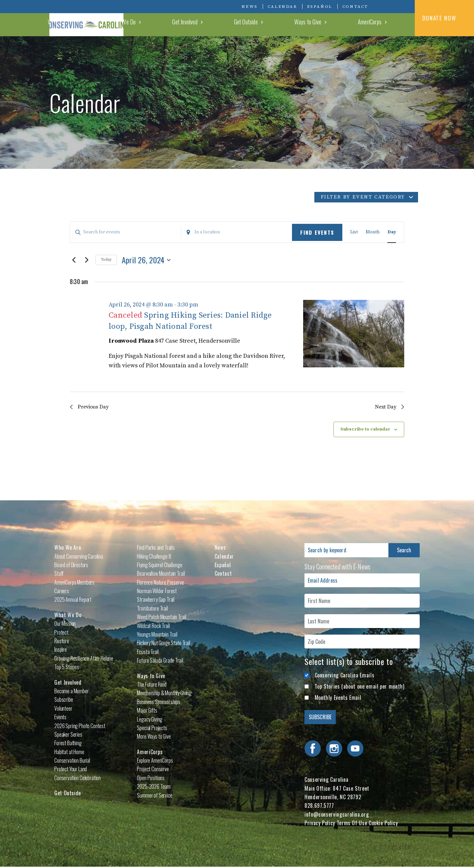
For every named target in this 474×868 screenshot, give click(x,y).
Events (60, 718)
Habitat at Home (69, 753)
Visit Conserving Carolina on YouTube (402, 6)
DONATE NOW (445, 18)
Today (106, 260)
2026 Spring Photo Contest (80, 727)
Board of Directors (71, 566)
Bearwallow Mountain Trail (161, 575)
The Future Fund (152, 685)
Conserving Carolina (99, 18)
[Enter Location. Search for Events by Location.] (237, 232)
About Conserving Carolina (79, 557)
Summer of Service (155, 796)
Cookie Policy (383, 824)
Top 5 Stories (67, 668)
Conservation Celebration (78, 779)
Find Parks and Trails (156, 548)
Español (320, 7)
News (250, 7)
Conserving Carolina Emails (345, 676)
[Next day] (87, 260)
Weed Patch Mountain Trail (161, 618)
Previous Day (91, 407)
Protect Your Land (71, 770)
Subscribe (64, 701)
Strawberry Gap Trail (156, 601)
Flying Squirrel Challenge (159, 566)
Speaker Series (68, 735)
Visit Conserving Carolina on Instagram (392, 6)
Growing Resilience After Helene (84, 659)
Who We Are (198, 24)
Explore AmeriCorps (155, 761)
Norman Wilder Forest (157, 592)
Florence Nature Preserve (160, 583)
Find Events (317, 232)
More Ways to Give (154, 738)
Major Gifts (147, 711)
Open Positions (151, 779)
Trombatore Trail (152, 609)
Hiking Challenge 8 (154, 557)
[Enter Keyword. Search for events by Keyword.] (126, 232)
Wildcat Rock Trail (153, 627)
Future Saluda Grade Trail (160, 661)
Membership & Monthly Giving (164, 694)
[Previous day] (74, 260)
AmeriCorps (387, 24)
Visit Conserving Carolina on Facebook (382, 6)
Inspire (61, 651)
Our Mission (65, 625)
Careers (62, 592)
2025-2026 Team (154, 788)
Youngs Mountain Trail (157, 635)
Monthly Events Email (338, 699)
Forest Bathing (68, 744)
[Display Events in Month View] (373, 232)
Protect (61, 633)
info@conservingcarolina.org (337, 815)
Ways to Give (350, 24)
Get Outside (312, 24)
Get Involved (274, 24)
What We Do (237, 24)
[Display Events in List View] (354, 232)
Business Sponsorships (159, 703)
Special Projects (152, 729)
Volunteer (63, 709)
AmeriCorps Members (74, 583)
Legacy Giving (150, 720)
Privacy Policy (320, 824)
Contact (355, 7)
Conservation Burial (72, 761)
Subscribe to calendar (365, 431)
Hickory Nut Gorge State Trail (163, 644)
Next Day (388, 407)
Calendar (282, 7)
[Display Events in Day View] (392, 232)
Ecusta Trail (148, 653)
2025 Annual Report (73, 601)
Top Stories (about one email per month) (360, 687)
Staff (59, 575)
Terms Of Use (352, 824)
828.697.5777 (319, 807)
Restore (62, 642)
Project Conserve (153, 770)
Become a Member (72, 692)
